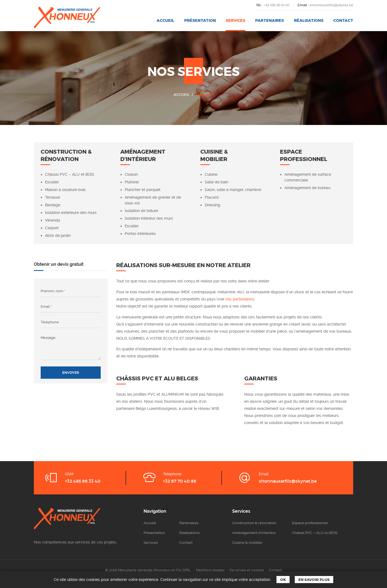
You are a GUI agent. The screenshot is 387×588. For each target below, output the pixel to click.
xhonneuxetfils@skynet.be (331, 5)
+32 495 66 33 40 (277, 5)
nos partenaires (239, 299)
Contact (343, 20)
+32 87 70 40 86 (180, 481)
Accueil (165, 20)
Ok (283, 580)
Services (236, 20)
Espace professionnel (310, 523)
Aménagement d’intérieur (254, 533)
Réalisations (309, 20)
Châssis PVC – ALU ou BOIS (315, 533)
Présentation (200, 20)
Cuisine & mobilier (247, 543)
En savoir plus (314, 580)
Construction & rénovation (254, 523)
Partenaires (270, 20)
